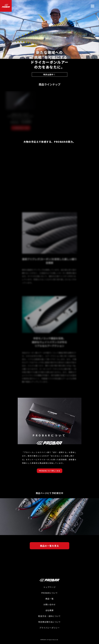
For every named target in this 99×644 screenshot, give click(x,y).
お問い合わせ (50, 604)
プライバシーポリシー (49, 628)
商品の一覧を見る (49, 546)
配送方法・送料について (49, 616)
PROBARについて (49, 593)
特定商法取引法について (49, 622)
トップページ (50, 587)
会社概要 (49, 610)
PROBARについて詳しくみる (50, 471)
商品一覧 (49, 599)
